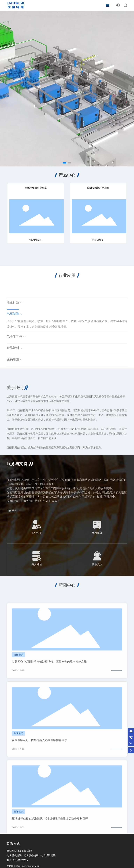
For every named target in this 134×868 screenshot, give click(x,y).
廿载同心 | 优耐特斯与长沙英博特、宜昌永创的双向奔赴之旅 (49, 701)
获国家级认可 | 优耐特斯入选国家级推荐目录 (40, 780)
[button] (65, 163)
